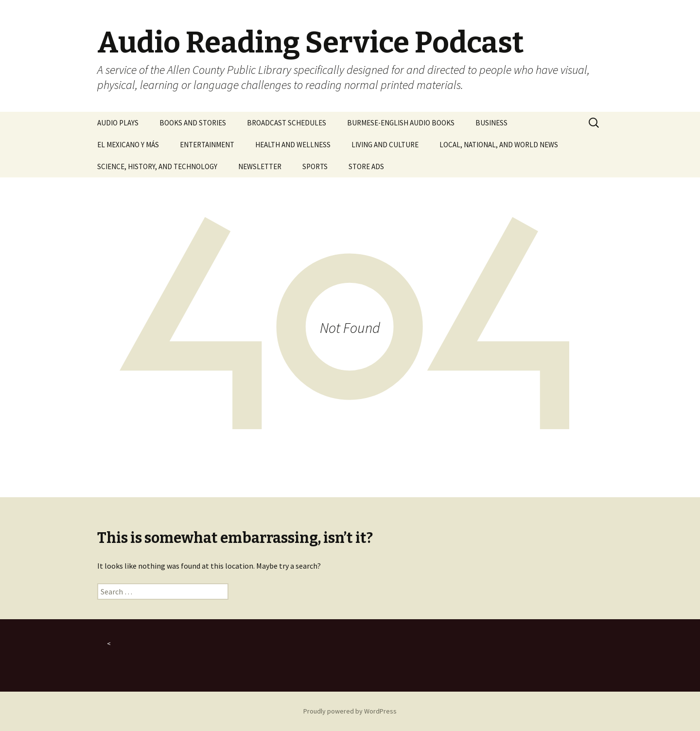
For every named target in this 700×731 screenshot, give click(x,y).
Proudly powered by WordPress (350, 711)
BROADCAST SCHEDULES (287, 123)
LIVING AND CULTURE (385, 145)
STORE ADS (366, 166)
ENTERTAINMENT (207, 145)
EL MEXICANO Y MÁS (128, 145)
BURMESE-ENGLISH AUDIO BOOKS (401, 123)
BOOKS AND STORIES (193, 123)
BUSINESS (491, 123)
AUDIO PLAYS (118, 123)
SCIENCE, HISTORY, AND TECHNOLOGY (157, 166)
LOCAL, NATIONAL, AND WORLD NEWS (499, 145)
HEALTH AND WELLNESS (293, 145)
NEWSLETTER (260, 166)
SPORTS (315, 166)
